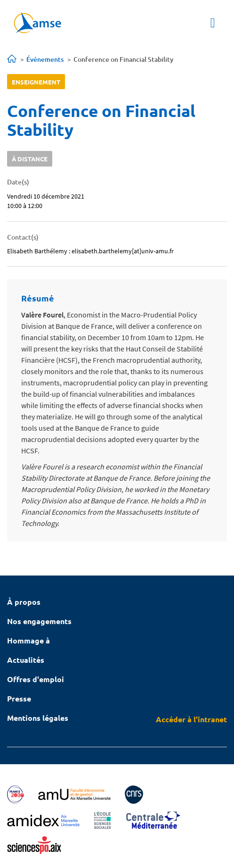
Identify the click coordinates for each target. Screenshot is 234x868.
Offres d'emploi (36, 679)
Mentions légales (38, 718)
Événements (45, 59)
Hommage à (28, 640)
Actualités (26, 660)
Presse (19, 698)
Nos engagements (39, 621)
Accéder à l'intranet (191, 719)
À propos (24, 602)
